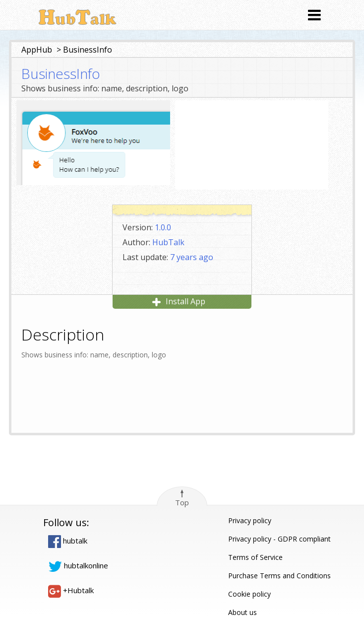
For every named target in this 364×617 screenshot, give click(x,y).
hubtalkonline (78, 565)
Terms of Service (255, 557)
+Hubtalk (71, 590)
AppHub (37, 50)
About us (243, 612)
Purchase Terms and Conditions (279, 576)
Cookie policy (249, 594)
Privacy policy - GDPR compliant (279, 539)
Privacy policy (250, 520)
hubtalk (68, 541)
